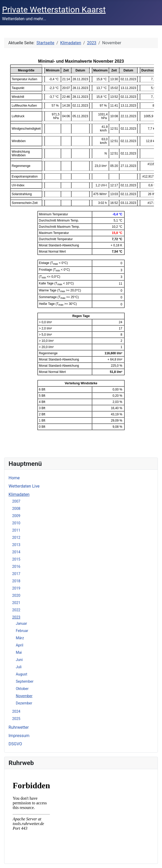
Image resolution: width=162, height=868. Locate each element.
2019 (16, 588)
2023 (16, 617)
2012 (16, 538)
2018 (16, 581)
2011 (16, 530)
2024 (16, 711)
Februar (22, 631)
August (22, 674)
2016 (16, 567)
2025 (16, 719)
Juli (19, 667)
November (24, 696)
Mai (19, 652)
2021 (16, 603)
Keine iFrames (81, 815)
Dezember (24, 703)
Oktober (22, 689)
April (20, 645)
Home (14, 478)
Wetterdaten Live (24, 486)
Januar (21, 623)
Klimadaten (19, 494)
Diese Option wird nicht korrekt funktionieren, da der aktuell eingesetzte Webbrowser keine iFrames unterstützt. (81, 252)
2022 (16, 610)
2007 (16, 501)
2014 (16, 552)
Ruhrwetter (19, 727)
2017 (16, 574)
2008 (16, 509)
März (20, 638)
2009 (16, 516)
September (25, 681)
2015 (16, 559)
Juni (19, 660)
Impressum (19, 736)
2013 (16, 545)
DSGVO (15, 744)
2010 (16, 523)
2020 (16, 595)
